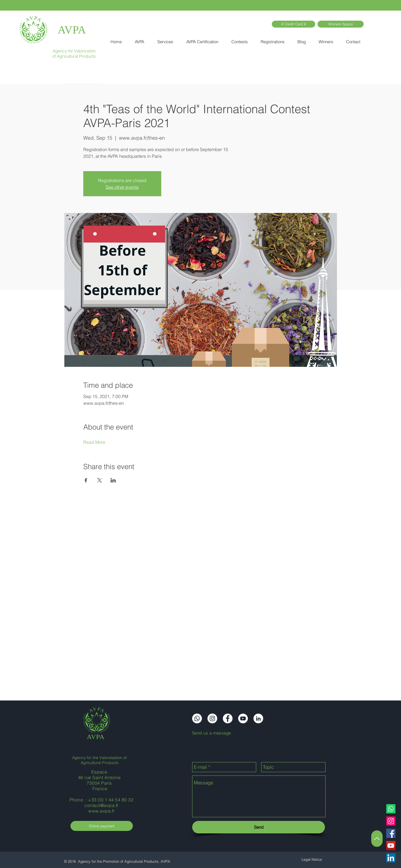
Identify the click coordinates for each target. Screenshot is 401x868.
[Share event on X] (100, 480)
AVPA (72, 30)
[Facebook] (391, 833)
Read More (94, 442)
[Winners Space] (341, 24)
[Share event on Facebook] (86, 480)
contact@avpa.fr (101, 805)
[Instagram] (391, 821)
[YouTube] (391, 846)
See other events (122, 187)
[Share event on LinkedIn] (113, 480)
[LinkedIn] (391, 858)
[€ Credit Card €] (294, 24)
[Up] (377, 839)
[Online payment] (102, 826)
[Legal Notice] (312, 859)
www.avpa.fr (101, 811)
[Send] (259, 827)
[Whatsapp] (391, 809)
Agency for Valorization (74, 51)
